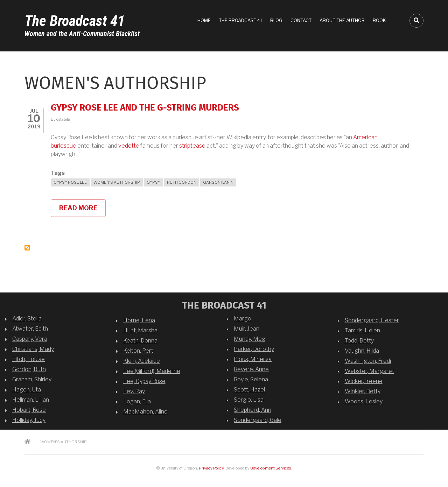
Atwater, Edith (30, 329)
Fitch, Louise (29, 359)
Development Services (271, 468)
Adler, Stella (27, 319)
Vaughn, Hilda (362, 351)
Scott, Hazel (249, 390)
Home (204, 20)
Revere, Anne (251, 369)
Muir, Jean (247, 329)
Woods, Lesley (364, 401)
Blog (276, 20)
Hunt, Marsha (140, 330)
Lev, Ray (134, 391)
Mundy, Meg (250, 339)
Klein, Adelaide (142, 361)
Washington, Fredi (368, 361)
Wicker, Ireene (364, 381)
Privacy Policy (211, 468)
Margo (243, 319)
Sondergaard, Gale (258, 420)
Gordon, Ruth (29, 369)
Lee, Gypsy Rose (144, 381)
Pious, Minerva (253, 359)
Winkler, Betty (363, 391)
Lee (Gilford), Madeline (152, 371)
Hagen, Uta (27, 390)
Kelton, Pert (138, 351)
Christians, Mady (33, 349)
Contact (301, 20)
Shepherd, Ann (253, 410)
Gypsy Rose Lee (70, 182)
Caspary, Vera (30, 339)
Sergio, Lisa (249, 400)
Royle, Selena (251, 379)
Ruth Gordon (182, 182)
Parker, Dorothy (254, 349)
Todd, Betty (359, 341)
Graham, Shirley (32, 379)
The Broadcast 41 (75, 21)
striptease (192, 146)
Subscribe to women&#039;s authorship (27, 248)
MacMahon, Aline (145, 412)
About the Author (342, 20)
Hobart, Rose (29, 410)
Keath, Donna (140, 341)
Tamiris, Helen (362, 330)
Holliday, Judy (29, 420)
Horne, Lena (139, 320)
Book (379, 20)
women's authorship (117, 182)
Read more (82, 211)
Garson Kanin (218, 182)
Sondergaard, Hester (372, 320)
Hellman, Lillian (31, 400)
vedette (129, 146)
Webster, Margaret (369, 371)
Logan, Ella (137, 401)
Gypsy (153, 182)
